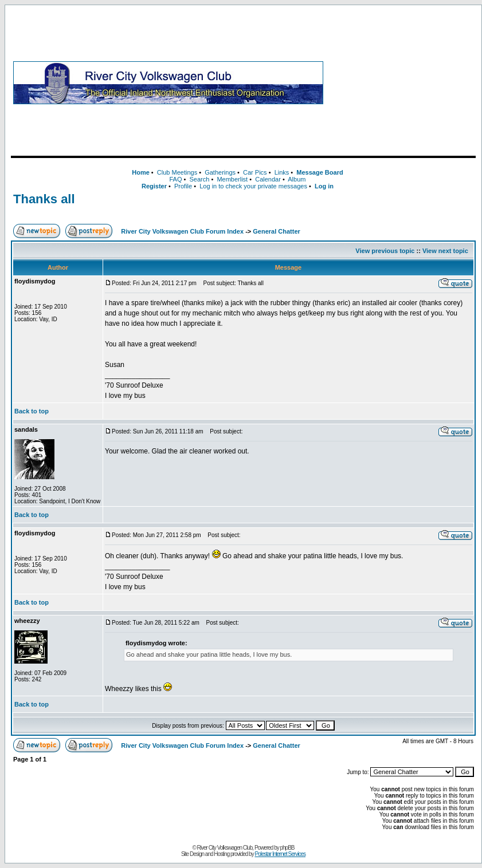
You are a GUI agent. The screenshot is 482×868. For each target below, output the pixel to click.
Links (282, 172)
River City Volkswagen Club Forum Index (182, 231)
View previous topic (385, 251)
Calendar (268, 179)
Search (199, 179)
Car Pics (255, 172)
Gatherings (220, 172)
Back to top (32, 411)
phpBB (287, 848)
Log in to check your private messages (253, 186)
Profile (183, 186)
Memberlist (232, 179)
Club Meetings (177, 172)
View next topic (445, 251)
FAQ (175, 179)
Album (297, 179)
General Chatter (277, 231)
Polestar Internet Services (280, 854)
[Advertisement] (402, 82)
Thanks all (44, 199)
